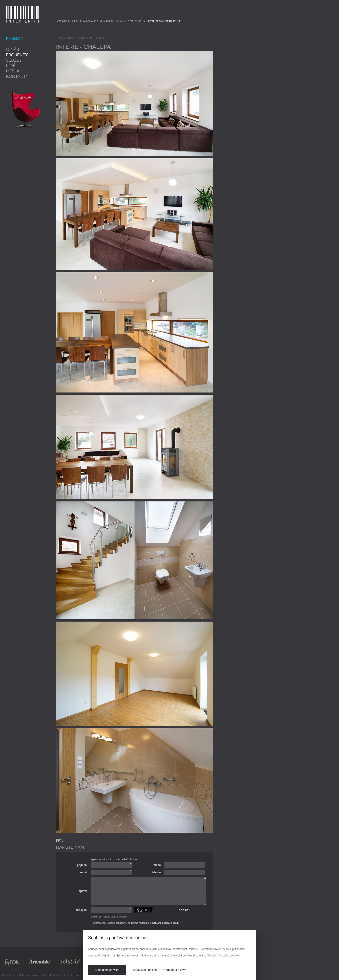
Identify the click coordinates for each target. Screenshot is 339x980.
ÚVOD (60, 38)
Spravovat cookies (145, 970)
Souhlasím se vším (107, 970)
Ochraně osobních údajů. (166, 923)
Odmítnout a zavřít (175, 970)
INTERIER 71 (15, 7)
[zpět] (60, 840)
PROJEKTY (72, 38)
